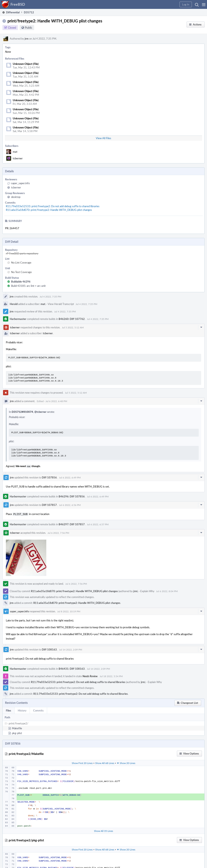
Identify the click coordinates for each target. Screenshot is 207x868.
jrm (27, 39)
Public (29, 28)
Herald (14, 304)
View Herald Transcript (61, 304)
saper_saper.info (20, 183)
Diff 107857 (49, 504)
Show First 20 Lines (82, 762)
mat (15, 152)
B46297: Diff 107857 (72, 523)
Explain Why (147, 590)
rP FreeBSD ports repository (22, 253)
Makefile (17, 727)
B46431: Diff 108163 (72, 668)
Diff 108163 (49, 649)
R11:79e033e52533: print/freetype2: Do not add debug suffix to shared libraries (53, 206)
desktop (16, 197)
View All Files (103, 138)
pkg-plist (17, 732)
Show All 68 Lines (105, 762)
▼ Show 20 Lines (126, 762)
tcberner (18, 158)
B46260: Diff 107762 (72, 319)
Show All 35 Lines (103, 830)
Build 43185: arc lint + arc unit (28, 286)
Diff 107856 (49, 477)
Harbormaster (18, 319)
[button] (204, 4)
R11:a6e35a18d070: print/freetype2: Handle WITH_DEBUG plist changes (49, 210)
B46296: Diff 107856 (72, 496)
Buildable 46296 (21, 282)
